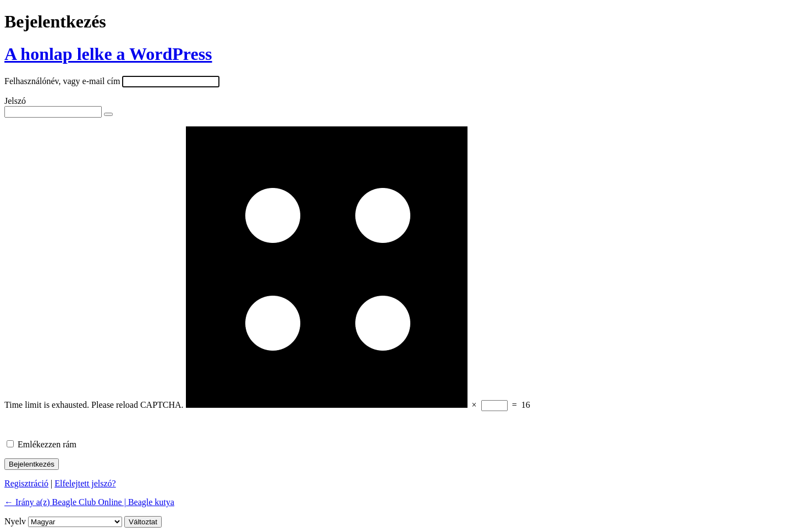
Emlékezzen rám (47, 444)
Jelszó (15, 101)
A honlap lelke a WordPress (108, 54)
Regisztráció (26, 483)
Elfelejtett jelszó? (85, 483)
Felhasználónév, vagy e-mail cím (62, 81)
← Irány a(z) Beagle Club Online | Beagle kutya (89, 502)
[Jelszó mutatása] (108, 114)
